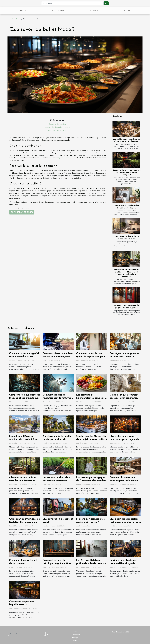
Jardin (23, 11)
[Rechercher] (72, 3)
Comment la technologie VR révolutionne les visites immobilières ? (24, 357)
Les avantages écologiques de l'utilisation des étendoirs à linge (91, 481)
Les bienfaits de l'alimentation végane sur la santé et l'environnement (91, 398)
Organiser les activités (57, 130)
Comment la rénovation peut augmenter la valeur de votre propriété (124, 481)
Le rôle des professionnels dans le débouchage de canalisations (124, 564)
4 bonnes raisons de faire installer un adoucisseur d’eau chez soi (23, 481)
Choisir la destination (57, 124)
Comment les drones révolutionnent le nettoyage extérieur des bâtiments (58, 398)
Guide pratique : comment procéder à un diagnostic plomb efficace (124, 398)
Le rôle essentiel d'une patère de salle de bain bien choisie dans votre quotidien (92, 564)
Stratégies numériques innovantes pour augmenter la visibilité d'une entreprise (125, 439)
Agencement (58, 11)
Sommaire (58, 120)
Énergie (94, 11)
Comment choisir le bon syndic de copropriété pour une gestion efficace (91, 357)
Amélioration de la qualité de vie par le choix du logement (57, 439)
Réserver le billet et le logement (57, 127)
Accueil (10, 19)
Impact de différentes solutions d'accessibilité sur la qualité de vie (23, 439)
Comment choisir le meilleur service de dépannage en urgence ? (58, 357)
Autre (127, 11)
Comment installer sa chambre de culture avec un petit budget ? (127, 173)
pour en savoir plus (67, 158)
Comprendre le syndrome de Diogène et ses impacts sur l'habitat (25, 398)
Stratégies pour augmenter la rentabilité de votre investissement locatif (125, 357)
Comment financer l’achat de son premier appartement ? (23, 564)
